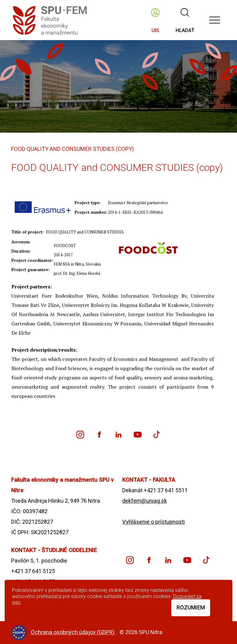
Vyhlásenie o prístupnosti (154, 522)
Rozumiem (191, 607)
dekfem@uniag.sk (145, 501)
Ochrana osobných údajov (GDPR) (73, 632)
